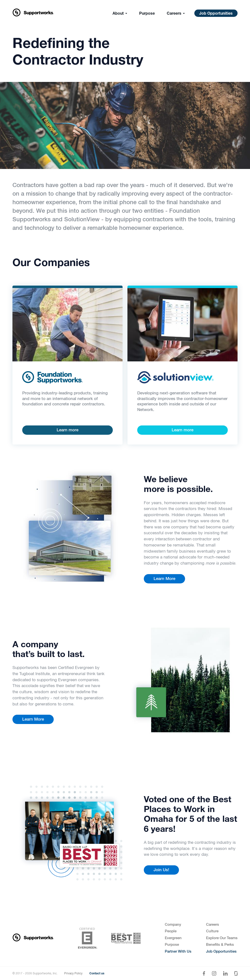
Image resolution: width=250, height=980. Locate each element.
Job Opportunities (216, 14)
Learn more (68, 430)
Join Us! (161, 870)
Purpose (147, 14)
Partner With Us (178, 952)
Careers (213, 925)
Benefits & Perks (220, 945)
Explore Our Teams (222, 938)
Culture (212, 931)
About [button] (120, 14)
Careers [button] (176, 14)
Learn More (164, 579)
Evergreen (173, 938)
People (171, 931)
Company (173, 925)
